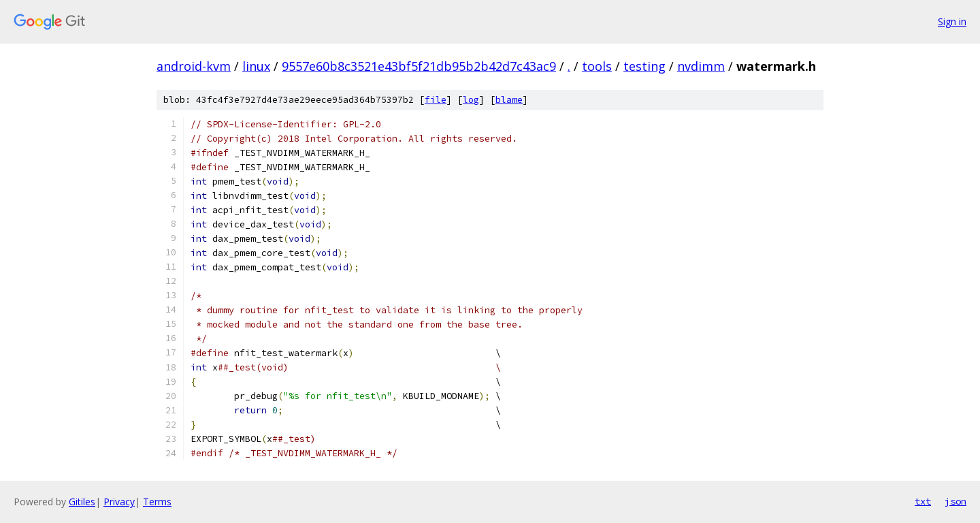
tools (597, 66)
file (436, 100)
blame (509, 100)
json (955, 501)
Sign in (952, 21)
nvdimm (701, 66)
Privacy (119, 502)
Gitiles (82, 502)
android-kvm (194, 66)
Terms (157, 502)
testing (644, 66)
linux (256, 66)
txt (923, 501)
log (471, 100)
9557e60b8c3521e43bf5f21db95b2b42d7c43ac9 (419, 66)
